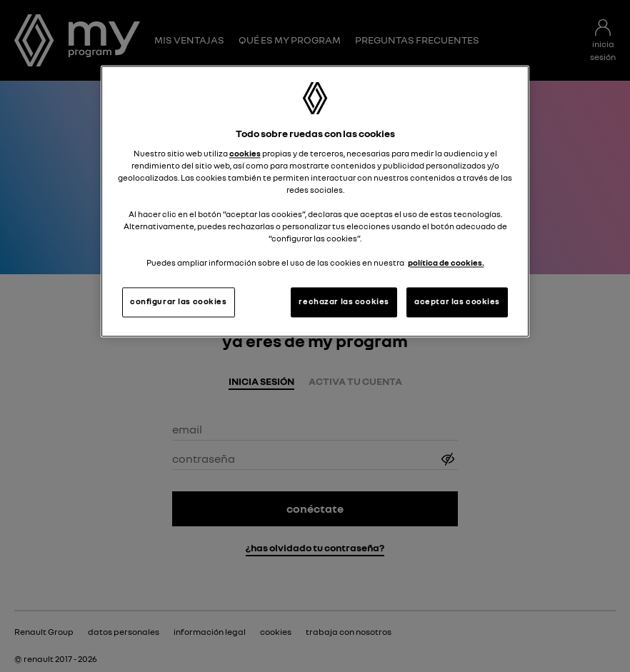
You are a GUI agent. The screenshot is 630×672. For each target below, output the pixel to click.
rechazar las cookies (344, 302)
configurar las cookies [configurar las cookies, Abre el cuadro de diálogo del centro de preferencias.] (179, 302)
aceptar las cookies (457, 302)
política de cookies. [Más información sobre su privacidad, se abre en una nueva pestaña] (446, 264)
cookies (245, 154)
